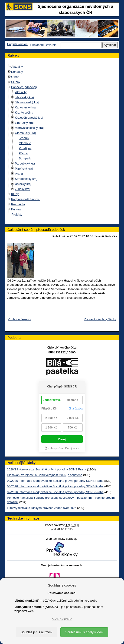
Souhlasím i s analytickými (84, 632)
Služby (16, 82)
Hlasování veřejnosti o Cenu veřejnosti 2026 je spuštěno (45, 475)
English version (17, 44)
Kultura (16, 209)
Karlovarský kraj (26, 107)
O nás (15, 77)
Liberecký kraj (24, 123)
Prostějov (25, 148)
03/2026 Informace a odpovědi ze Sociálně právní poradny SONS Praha (55, 481)
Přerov (23, 153)
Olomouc (25, 143)
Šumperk (25, 158)
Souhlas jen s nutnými (37, 632)
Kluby (15, 194)
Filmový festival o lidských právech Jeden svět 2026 (42, 508)
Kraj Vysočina (24, 113)
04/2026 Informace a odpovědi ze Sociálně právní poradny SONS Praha (55, 486)
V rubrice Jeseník (19, 319)
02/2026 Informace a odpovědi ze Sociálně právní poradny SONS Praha (55, 492)
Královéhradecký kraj (29, 118)
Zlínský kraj (23, 189)
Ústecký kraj (23, 184)
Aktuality (17, 67)
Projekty (17, 214)
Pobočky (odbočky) (24, 87)
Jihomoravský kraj (27, 102)
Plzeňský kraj (24, 169)
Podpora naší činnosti (26, 199)
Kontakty (17, 72)
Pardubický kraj (25, 163)
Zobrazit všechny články (100, 319)
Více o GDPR (62, 619)
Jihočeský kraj (24, 97)
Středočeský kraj (26, 179)
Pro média (18, 204)
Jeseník (24, 138)
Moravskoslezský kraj (29, 128)
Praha (19, 174)
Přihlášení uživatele (43, 45)
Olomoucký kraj (25, 133)
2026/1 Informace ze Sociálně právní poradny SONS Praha (47, 469)
